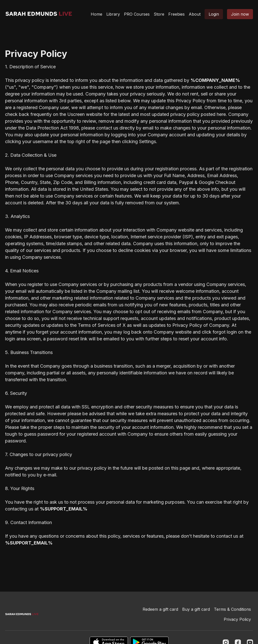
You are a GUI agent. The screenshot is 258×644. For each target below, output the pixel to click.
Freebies (176, 14)
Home (96, 14)
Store (159, 14)
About (195, 14)
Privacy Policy (237, 619)
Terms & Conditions (232, 609)
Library (113, 14)
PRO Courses (137, 14)
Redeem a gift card (160, 609)
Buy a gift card (196, 609)
